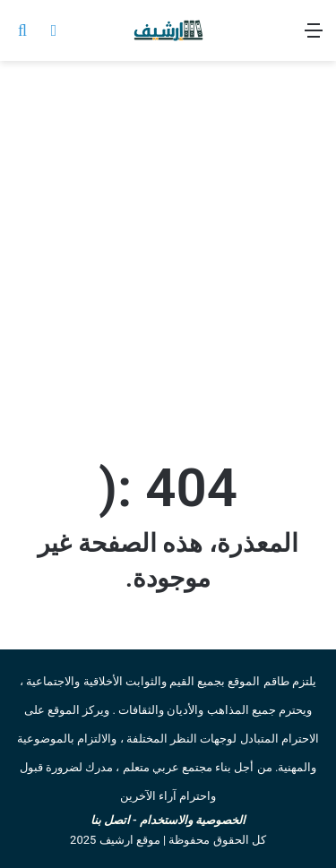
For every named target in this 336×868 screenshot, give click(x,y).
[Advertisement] (168, 256)
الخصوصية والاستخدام (193, 820)
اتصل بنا (110, 820)
